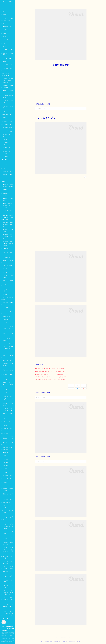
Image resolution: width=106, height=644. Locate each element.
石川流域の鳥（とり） (7, 37)
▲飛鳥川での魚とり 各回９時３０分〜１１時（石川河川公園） (50, 371)
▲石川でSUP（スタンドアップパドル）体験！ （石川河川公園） (50, 380)
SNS (3, 34)
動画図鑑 (4, 25)
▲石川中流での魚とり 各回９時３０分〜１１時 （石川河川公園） (51, 377)
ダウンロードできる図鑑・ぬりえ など (7, 29)
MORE (3, 43)
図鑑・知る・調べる (7, 12)
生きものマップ (6, 18)
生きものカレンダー (7, 15)
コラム (3, 22)
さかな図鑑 (4, 40)
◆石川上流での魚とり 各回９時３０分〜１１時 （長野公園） (50, 369)
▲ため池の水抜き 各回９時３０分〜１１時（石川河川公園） (49, 374)
